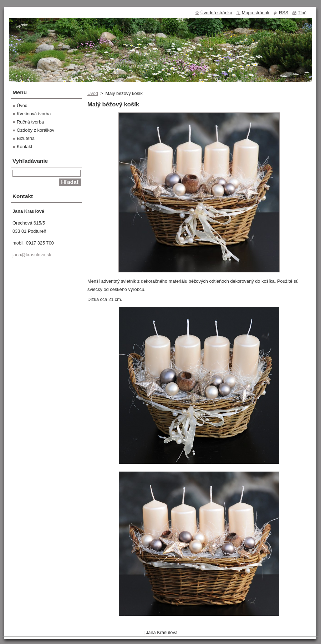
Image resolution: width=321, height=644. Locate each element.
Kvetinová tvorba (34, 114)
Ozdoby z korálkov (35, 130)
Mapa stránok (256, 13)
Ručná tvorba (30, 122)
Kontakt (24, 147)
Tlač (302, 13)
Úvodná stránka (216, 13)
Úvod (93, 93)
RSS (284, 13)
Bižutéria (26, 138)
